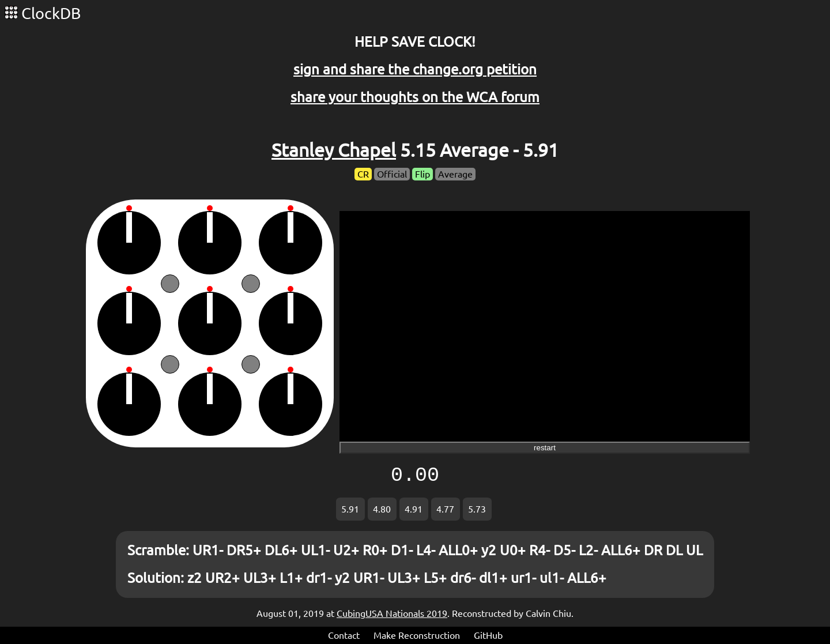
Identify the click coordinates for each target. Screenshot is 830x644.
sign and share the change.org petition (415, 69)
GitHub (488, 635)
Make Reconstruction (417, 635)
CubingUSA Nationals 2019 (392, 613)
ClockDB (43, 13)
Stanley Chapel (334, 150)
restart (545, 448)
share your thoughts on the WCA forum (415, 97)
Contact (344, 635)
